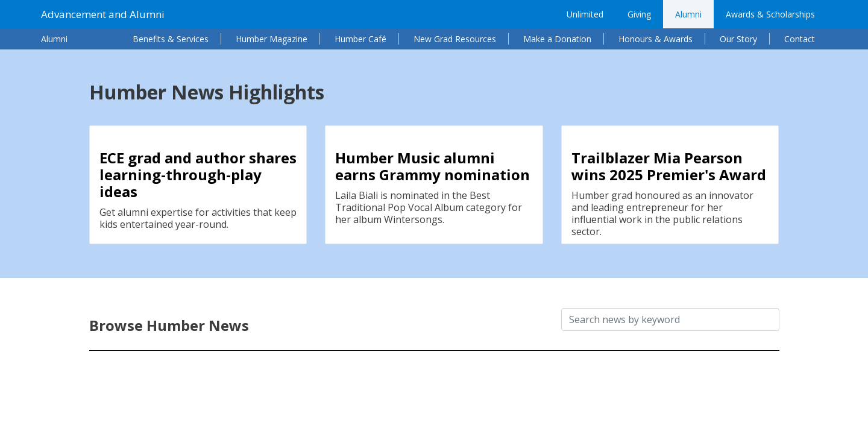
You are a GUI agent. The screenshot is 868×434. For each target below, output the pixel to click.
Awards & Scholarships (770, 14)
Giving (639, 14)
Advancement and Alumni (103, 14)
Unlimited (585, 14)
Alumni (688, 14)
